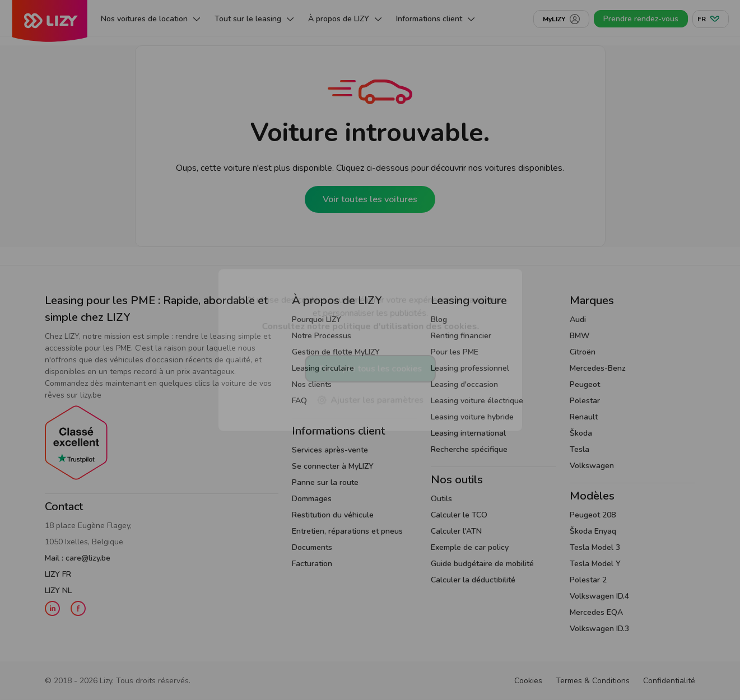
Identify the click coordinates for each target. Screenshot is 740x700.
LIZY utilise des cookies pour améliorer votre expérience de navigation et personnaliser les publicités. (370, 313)
